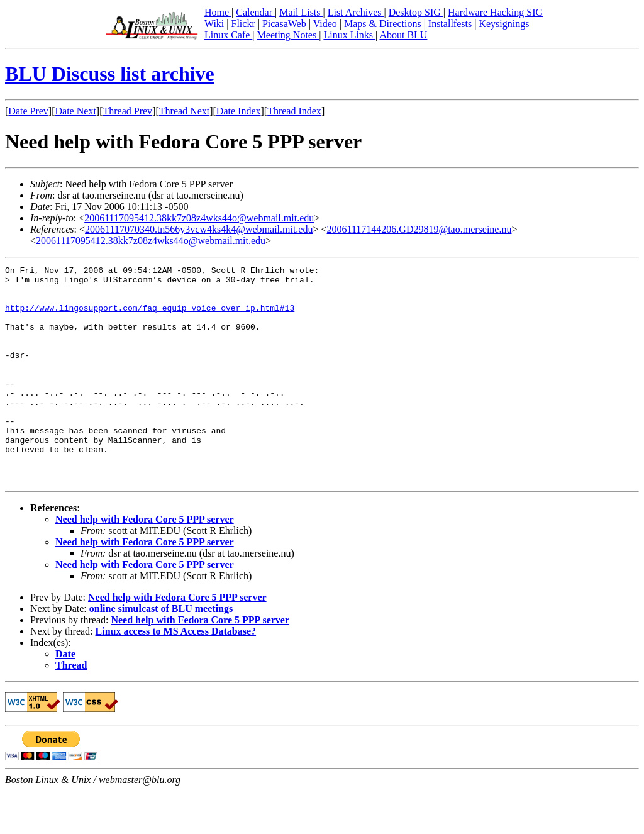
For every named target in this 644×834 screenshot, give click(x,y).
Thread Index (294, 111)
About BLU (403, 35)
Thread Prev (127, 111)
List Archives (356, 12)
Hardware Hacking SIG (495, 12)
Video (326, 24)
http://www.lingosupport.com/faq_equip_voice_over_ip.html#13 (150, 317)
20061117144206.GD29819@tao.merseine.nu (419, 229)
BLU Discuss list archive (110, 74)
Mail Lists (301, 12)
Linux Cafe (228, 35)
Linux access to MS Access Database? (176, 675)
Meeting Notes (288, 35)
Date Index (239, 111)
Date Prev (28, 111)
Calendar (255, 12)
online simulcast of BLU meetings (161, 652)
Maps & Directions (384, 24)
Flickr (244, 24)
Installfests (451, 24)
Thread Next (184, 111)
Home (218, 12)
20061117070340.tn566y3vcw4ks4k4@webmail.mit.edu (199, 229)
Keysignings (504, 24)
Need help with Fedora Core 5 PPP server (145, 563)
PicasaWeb (286, 24)
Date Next (76, 111)
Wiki (215, 24)
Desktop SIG (416, 12)
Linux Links (349, 35)
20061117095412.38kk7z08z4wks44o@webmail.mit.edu (199, 218)
